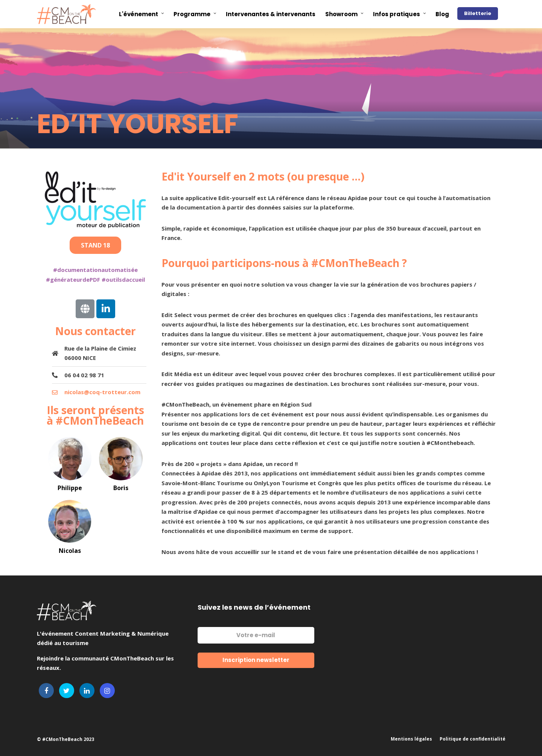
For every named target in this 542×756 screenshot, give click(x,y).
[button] (95, 245)
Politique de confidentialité (473, 739)
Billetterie (478, 13)
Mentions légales (411, 739)
